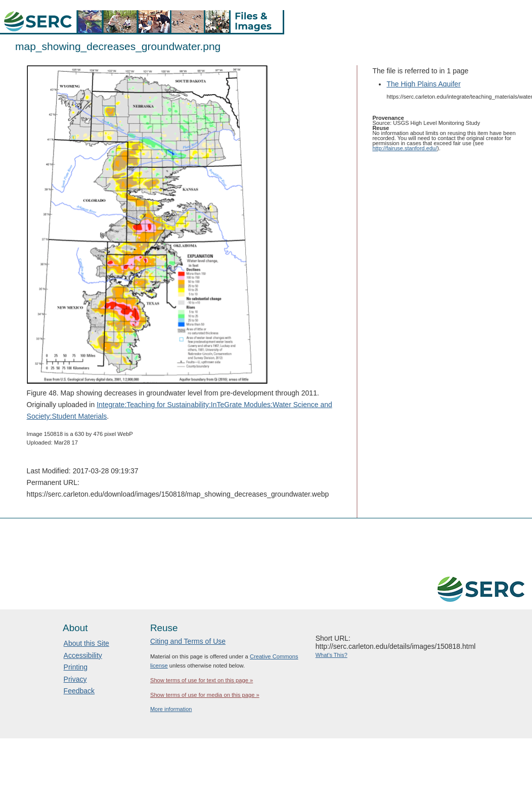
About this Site (86, 643)
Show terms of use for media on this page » (205, 695)
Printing (76, 667)
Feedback (79, 691)
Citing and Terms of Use (188, 641)
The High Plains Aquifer (423, 84)
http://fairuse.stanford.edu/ (405, 148)
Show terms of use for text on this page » (202, 680)
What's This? (331, 655)
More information (171, 709)
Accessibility (83, 655)
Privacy (75, 679)
